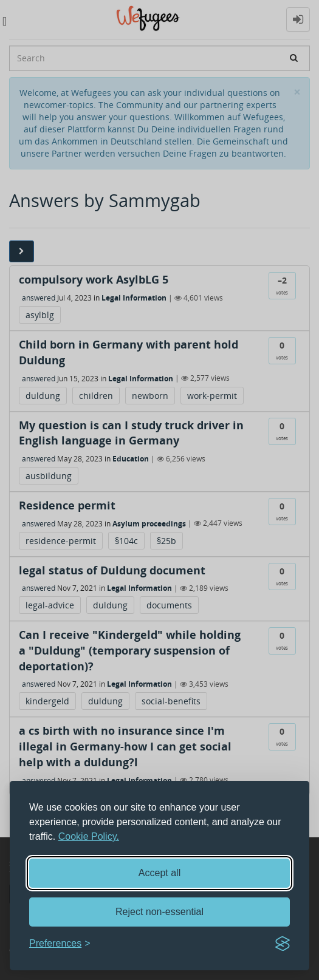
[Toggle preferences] (60, 944)
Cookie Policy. (89, 836)
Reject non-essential (159, 912)
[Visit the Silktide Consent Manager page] (283, 944)
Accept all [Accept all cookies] (159, 873)
